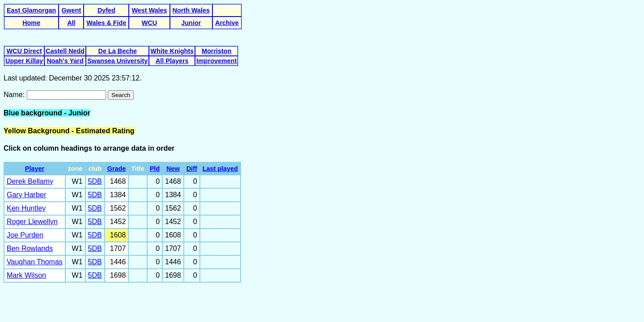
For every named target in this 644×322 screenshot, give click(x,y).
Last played (220, 169)
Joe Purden (25, 235)
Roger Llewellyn (32, 222)
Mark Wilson (26, 275)
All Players (172, 61)
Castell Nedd (65, 51)
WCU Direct (24, 51)
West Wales (149, 10)
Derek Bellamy (30, 181)
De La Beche (118, 51)
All (71, 23)
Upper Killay (24, 61)
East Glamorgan (31, 10)
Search (121, 95)
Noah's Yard (65, 61)
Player (35, 169)
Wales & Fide (106, 23)
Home (31, 23)
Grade (117, 169)
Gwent (71, 10)
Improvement (216, 61)
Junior (191, 23)
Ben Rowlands (30, 248)
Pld (155, 169)
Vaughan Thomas (35, 262)
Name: (15, 95)
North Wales (191, 10)
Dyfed (106, 10)
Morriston (216, 51)
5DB (95, 181)
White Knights (172, 51)
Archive (227, 23)
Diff (192, 169)
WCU (149, 23)
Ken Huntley (26, 208)
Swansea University (117, 61)
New (173, 169)
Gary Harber (26, 195)
